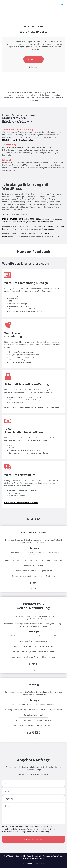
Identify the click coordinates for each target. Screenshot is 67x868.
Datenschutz (39, 863)
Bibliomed (40, 219)
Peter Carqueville (16, 4)
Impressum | (28, 863)
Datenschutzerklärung (40, 832)
